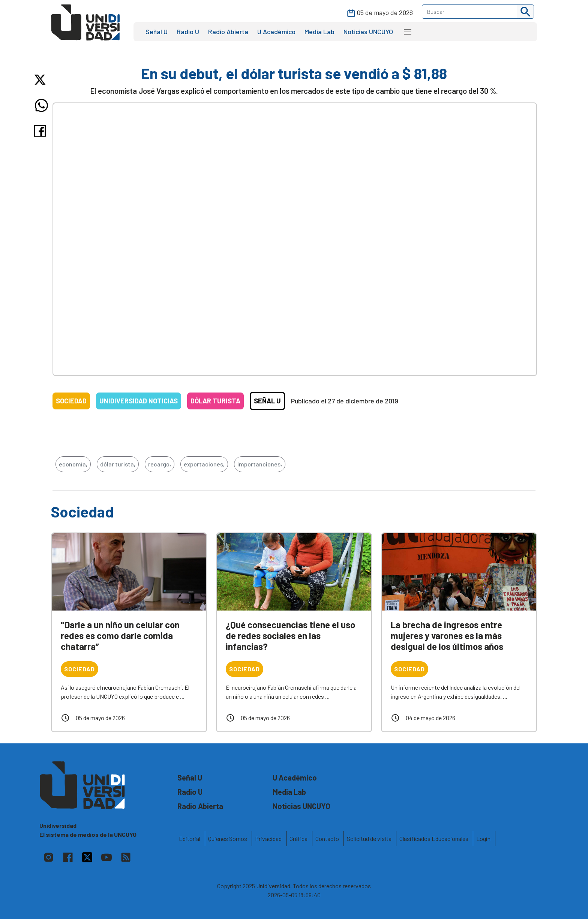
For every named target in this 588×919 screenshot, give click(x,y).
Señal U (157, 32)
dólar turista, (118, 464)
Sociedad (71, 401)
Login (483, 839)
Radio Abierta (228, 32)
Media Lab (319, 32)
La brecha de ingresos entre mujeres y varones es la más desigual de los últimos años (447, 635)
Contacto (327, 839)
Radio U (188, 32)
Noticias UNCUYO (368, 32)
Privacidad (268, 839)
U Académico (276, 32)
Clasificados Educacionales (434, 839)
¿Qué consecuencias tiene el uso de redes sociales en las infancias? (290, 635)
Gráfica (298, 839)
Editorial (190, 839)
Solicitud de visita (369, 839)
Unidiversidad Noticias (139, 401)
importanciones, (260, 464)
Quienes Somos (228, 839)
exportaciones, (204, 464)
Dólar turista (215, 401)
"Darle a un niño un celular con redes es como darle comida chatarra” (120, 635)
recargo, (160, 464)
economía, (73, 464)
